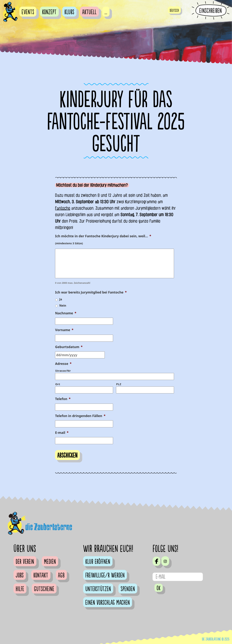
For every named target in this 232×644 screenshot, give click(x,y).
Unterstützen (98, 589)
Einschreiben (211, 11)
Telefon (63, 399)
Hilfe (20, 589)
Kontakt (41, 575)
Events (28, 12)
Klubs (69, 12)
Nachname (66, 313)
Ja (61, 299)
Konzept (49, 12)
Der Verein (25, 562)
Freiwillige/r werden (105, 575)
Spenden (128, 589)
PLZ (119, 384)
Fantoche (63, 208)
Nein (63, 305)
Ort (58, 384)
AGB (61, 575)
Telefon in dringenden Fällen (80, 416)
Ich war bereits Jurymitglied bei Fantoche (91, 292)
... (106, 12)
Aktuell (89, 12)
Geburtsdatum (69, 347)
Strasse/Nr (63, 371)
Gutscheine (44, 589)
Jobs (20, 575)
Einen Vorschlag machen (108, 603)
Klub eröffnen (98, 562)
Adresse (63, 364)
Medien (50, 562)
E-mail (62, 433)
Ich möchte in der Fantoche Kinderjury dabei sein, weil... (103, 236)
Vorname (64, 330)
